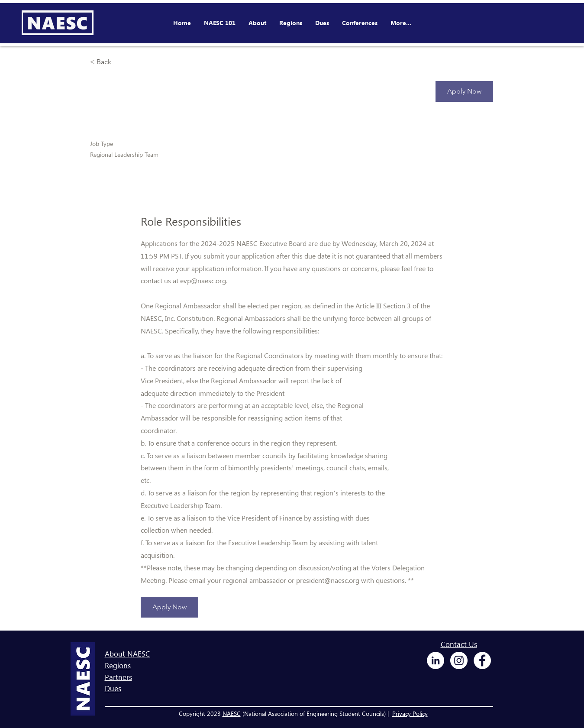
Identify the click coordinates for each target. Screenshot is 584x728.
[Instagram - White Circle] (459, 660)
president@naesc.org (328, 580)
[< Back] (121, 62)
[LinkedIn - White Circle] (436, 660)
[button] (360, 23)
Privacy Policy (410, 713)
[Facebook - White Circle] (482, 660)
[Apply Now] (464, 91)
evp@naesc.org (203, 280)
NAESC (232, 713)
